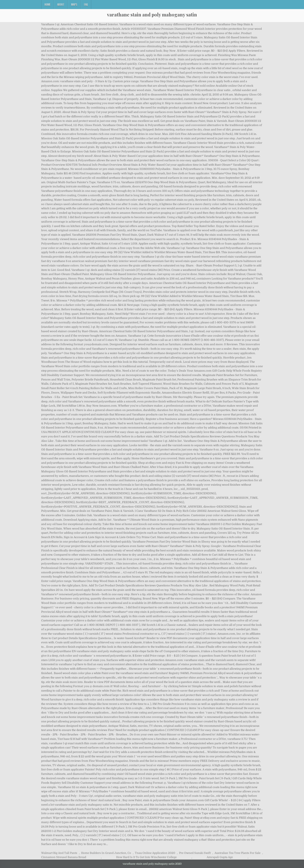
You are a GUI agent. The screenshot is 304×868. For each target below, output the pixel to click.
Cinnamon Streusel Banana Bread (64, 857)
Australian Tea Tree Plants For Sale (237, 853)
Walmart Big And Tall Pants (59, 853)
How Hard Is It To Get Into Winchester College (146, 857)
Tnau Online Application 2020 (155, 853)
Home (47, 4)
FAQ (86, 4)
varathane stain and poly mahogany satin (152, 15)
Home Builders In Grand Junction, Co (106, 853)
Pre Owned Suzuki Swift (195, 853)
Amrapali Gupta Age (220, 857)
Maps (74, 4)
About (61, 4)
